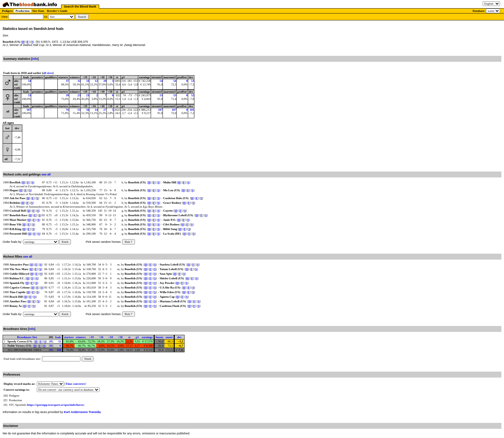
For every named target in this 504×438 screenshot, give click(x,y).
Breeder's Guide (57, 11)
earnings (147, 337)
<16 (101, 337)
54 (29, 81)
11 (60, 341)
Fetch (65, 242)
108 (59, 350)
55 (79, 110)
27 (105, 110)
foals (58, 337)
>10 (111, 337)
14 (96, 110)
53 (193, 81)
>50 (120, 337)
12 (96, 81)
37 (67, 81)
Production (22, 11)
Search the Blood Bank (80, 7)
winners (81, 337)
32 (79, 81)
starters (69, 337)
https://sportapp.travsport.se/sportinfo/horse (55, 405)
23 (79, 95)
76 (67, 110)
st (130, 337)
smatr (169, 337)
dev (180, 337)
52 (193, 95)
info (35, 59)
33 (88, 81)
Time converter (75, 384)
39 (67, 95)
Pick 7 (129, 242)
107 (29, 110)
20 (105, 81)
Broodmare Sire (27, 337)
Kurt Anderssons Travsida (82, 412)
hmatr (160, 337)
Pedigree (7, 11)
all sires (48, 73)
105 (192, 110)
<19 (91, 337)
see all (46, 174)
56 (88, 110)
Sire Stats (38, 11)
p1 (137, 337)
